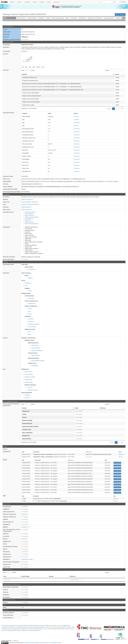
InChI (43, 67)
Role (4, 369)
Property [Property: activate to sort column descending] (24, 408)
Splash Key (89, 452)
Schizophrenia (32, 269)
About (49, 2)
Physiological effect (8, 264)
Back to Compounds (120, 15)
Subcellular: (28, 316)
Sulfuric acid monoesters (32, 217)
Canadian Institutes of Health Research (28, 625)
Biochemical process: (33, 343)
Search (20, 2)
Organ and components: (31, 306)
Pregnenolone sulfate (28, 559)
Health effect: (25, 264)
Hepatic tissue (32, 303)
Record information (21, 18)
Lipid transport (35, 345)
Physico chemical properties (58, 18)
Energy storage (29, 382)
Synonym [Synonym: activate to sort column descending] (24, 74)
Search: (115, 70)
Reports (35, 2)
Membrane (31, 321)
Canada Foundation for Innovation (48, 625)
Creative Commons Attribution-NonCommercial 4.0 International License (43, 643)
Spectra (67, 18)
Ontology (48, 18)
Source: (23, 280)
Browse (12, 2)
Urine (29, 332)
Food (26, 286)
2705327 (24, 539)
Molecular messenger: (30, 385)
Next (122, 109)
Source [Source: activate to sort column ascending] (117, 74)
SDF (30, 67)
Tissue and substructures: (31, 301)
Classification (41, 18)
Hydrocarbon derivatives (32, 224)
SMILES (38, 67)
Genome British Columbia (36, 629)
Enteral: (27, 275)
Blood (29, 334)
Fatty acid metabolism (37, 350)
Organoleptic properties (109, 18)
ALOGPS (76, 116)
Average (51, 576)
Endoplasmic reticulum (34, 324)
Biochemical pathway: (34, 358)
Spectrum (121, 454)
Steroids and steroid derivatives (30, 204)
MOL (26, 67)
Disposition (6, 273)
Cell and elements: (29, 296)
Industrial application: (27, 393)
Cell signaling (35, 366)
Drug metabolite (29, 374)
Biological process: (30, 340)
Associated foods (82, 18)
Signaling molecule (33, 390)
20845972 (25, 514)
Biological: (27, 288)
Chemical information (32, 18)
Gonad (30, 309)
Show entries (28, 70)
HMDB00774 (25, 527)
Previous (109, 109)
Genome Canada (13, 629)
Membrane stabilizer (30, 377)
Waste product (28, 372)
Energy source (28, 380)
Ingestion (30, 278)
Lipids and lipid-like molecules (30, 202)
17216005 (25, 507)
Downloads (28, 2)
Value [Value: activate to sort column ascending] (77, 408)
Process (5, 338)
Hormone (30, 387)
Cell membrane (32, 327)
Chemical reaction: (33, 353)
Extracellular (31, 298)
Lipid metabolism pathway (38, 361)
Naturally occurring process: (29, 338)
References (118, 18)
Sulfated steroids (26, 207)
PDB (34, 67)
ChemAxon (77, 123)
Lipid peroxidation (36, 356)
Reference (73, 576)
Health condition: (29, 267)
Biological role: (25, 369)
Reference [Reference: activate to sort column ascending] (103, 408)
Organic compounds (27, 199)
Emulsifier (27, 398)
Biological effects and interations (95, 18)
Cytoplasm (31, 319)
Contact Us (56, 2)
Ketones (28, 220)
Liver (29, 311)
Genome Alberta (22, 629)
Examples (42, 2)
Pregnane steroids (30, 212)
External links (74, 18)
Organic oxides (29, 222)
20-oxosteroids (29, 214)
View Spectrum (117, 463)
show (23, 607)
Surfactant (27, 395)
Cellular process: (32, 363)
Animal (30, 291)
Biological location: (26, 293)
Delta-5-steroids (30, 215)
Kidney (30, 314)
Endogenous (28, 283)
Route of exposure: (26, 273)
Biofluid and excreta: (30, 329)
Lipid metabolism (36, 348)
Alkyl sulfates (29, 219)
